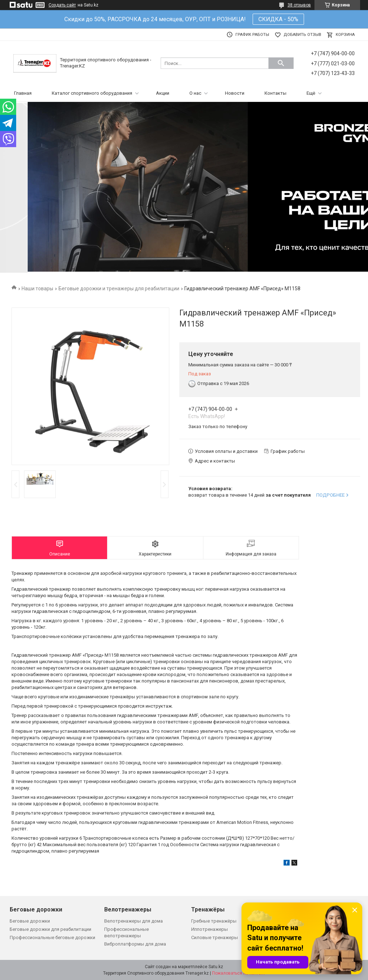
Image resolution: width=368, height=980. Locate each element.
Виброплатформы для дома (135, 944)
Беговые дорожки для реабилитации (50, 929)
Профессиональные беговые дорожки (52, 937)
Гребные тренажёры (214, 921)
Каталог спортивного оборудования (92, 93)
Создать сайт (62, 5)
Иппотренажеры (210, 929)
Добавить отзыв (302, 35)
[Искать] (281, 63)
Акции (163, 93)
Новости (235, 93)
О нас (195, 93)
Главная (23, 93)
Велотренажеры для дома (134, 921)
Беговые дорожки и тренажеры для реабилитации (119, 289)
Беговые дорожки (30, 921)
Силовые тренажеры (215, 937)
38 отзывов (299, 5)
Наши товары (37, 289)
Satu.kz (216, 967)
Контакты (275, 93)
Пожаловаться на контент (239, 973)
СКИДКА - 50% (278, 19)
